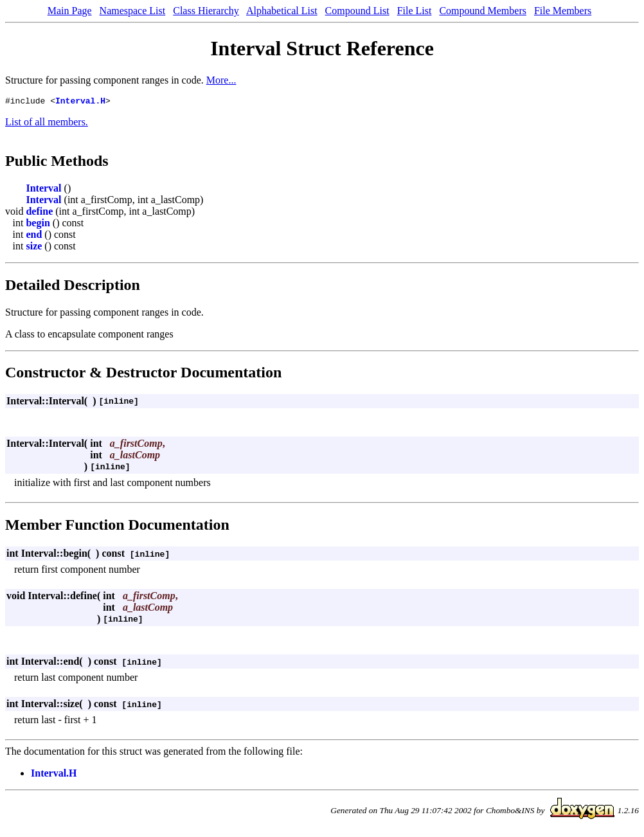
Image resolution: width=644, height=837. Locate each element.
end (34, 236)
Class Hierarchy (206, 11)
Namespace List (133, 11)
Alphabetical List (282, 11)
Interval (43, 190)
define (39, 213)
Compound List (357, 11)
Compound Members (483, 11)
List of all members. (47, 124)
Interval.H (80, 102)
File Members (563, 11)
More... (221, 80)
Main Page (70, 11)
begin (38, 225)
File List (415, 11)
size (34, 248)
